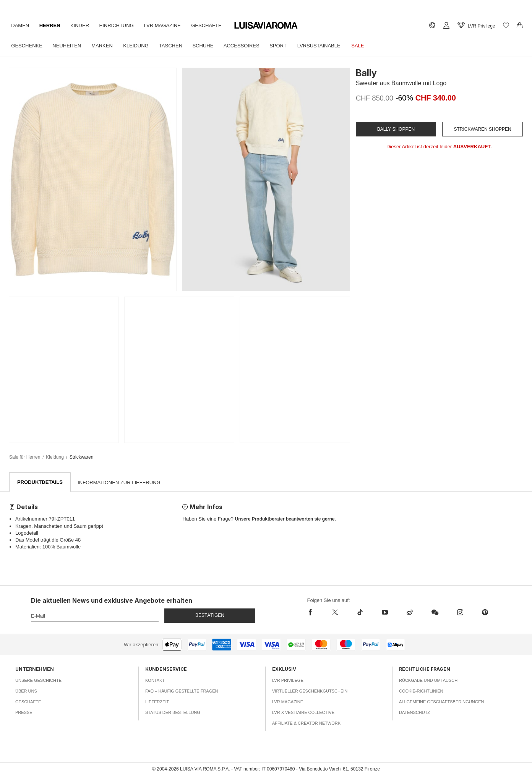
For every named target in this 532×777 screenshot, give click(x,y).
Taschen (178, 46)
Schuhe (211, 46)
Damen (21, 25)
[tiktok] (360, 613)
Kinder (84, 25)
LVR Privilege (288, 681)
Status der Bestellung (173, 713)
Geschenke (28, 46)
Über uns (26, 691)
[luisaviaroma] (266, 26)
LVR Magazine (169, 25)
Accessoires (251, 46)
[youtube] (385, 613)
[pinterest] (485, 613)
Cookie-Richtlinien (421, 691)
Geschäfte (215, 25)
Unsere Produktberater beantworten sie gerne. (285, 519)
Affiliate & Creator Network (306, 723)
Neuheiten (69, 46)
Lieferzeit (157, 702)
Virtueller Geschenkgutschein (310, 691)
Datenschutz (414, 713)
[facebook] (315, 613)
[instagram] (460, 613)
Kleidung (141, 46)
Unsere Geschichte (38, 681)
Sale (372, 46)
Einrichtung (122, 25)
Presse (24, 713)
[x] (335, 613)
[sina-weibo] (410, 613)
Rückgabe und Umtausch (428, 681)
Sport (290, 46)
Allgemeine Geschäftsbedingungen (442, 702)
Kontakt (155, 681)
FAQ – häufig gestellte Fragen (182, 691)
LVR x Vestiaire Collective (303, 713)
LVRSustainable (332, 46)
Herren (52, 25)
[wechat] (435, 613)
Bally (366, 73)
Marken (106, 46)
